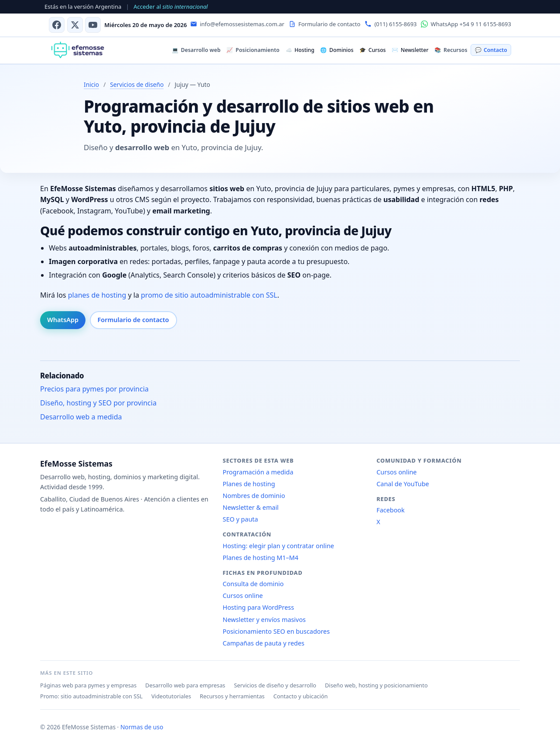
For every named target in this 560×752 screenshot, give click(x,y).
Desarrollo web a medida (81, 417)
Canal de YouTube (403, 484)
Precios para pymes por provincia (94, 389)
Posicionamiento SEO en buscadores (277, 631)
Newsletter (410, 50)
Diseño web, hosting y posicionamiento (376, 685)
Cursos (372, 50)
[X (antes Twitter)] (75, 25)
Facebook (391, 510)
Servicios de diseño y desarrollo (275, 685)
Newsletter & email (251, 507)
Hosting (300, 50)
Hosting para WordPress (259, 607)
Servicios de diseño (137, 84)
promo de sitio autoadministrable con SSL (209, 295)
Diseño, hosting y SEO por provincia (98, 403)
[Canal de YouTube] (93, 25)
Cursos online (243, 596)
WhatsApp (63, 320)
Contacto (491, 50)
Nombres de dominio (254, 496)
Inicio (91, 84)
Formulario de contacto (133, 320)
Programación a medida (258, 472)
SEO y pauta (241, 519)
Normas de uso (142, 727)
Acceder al (171, 7)
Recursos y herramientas (232, 696)
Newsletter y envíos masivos (265, 620)
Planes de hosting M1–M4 (261, 558)
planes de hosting (97, 295)
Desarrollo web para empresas (185, 685)
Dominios (337, 50)
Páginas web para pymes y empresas (88, 685)
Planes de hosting (249, 484)
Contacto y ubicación (301, 696)
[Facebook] (57, 25)
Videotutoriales (171, 696)
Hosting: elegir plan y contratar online (278, 546)
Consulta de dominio (253, 584)
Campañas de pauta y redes (264, 643)
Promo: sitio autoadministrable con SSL (91, 696)
